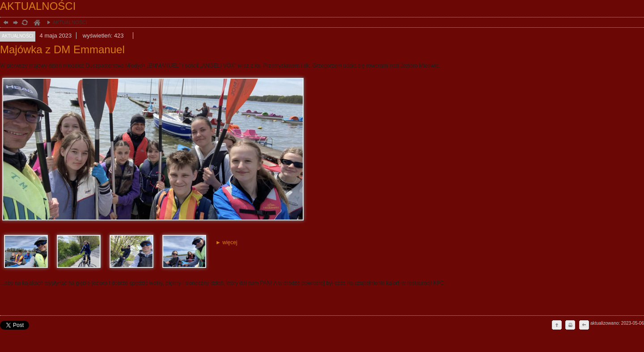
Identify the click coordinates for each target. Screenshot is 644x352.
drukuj (570, 326)
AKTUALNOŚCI (65, 22)
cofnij (584, 326)
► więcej (227, 242)
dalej (15, 23)
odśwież (24, 23)
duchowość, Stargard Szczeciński (36, 23)
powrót (5, 23)
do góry (557, 326)
